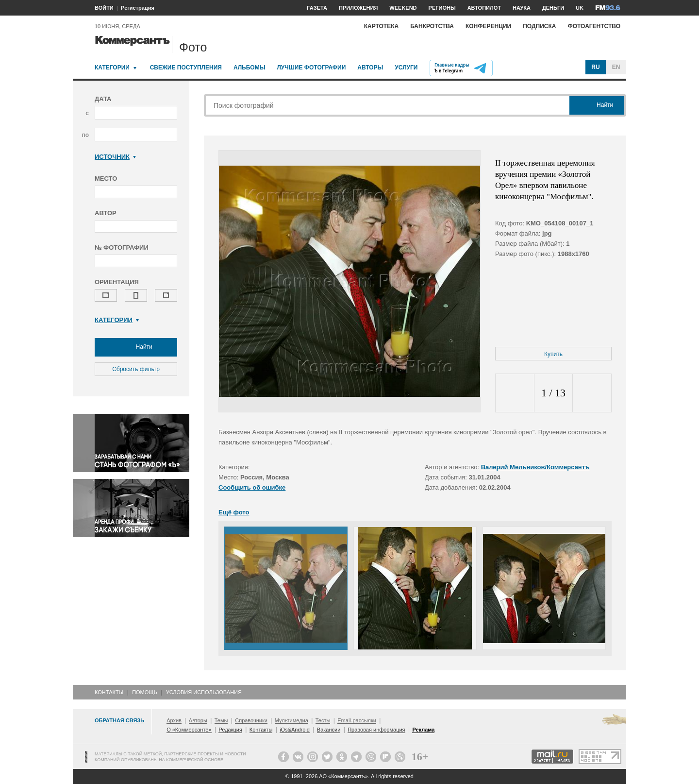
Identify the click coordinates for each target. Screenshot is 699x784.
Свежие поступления (186, 68)
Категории (112, 68)
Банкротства (432, 26)
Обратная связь (119, 720)
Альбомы (250, 68)
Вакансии (329, 730)
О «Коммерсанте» (189, 730)
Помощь (145, 692)
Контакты (109, 692)
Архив (174, 720)
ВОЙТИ (104, 8)
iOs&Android (295, 730)
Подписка (539, 26)
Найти (136, 347)
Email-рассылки (357, 720)
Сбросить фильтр (136, 369)
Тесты (323, 720)
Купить (553, 354)
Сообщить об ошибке (252, 487)
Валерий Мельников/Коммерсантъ (535, 467)
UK (580, 8)
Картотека (382, 26)
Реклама (423, 730)
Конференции (488, 26)
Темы (221, 720)
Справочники (251, 720)
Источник (115, 157)
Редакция (230, 730)
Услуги (406, 68)
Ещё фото (234, 512)
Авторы (370, 68)
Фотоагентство (594, 26)
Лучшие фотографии (311, 68)
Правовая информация (376, 730)
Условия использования (204, 692)
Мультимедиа (291, 720)
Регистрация (138, 8)
